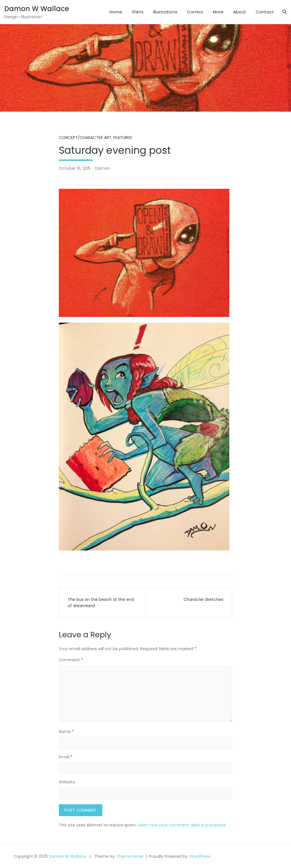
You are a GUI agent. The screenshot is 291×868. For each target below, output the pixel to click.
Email (66, 757)
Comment (71, 660)
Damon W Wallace (37, 9)
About (240, 12)
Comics (195, 12)
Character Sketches (203, 599)
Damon (103, 168)
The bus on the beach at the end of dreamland (101, 603)
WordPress (200, 856)
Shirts (138, 12)
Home (116, 12)
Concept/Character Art (85, 138)
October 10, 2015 (75, 168)
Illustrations (165, 12)
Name (66, 732)
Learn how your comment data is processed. (182, 825)
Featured (123, 138)
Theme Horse (130, 856)
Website (67, 782)
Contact (265, 12)
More (218, 12)
